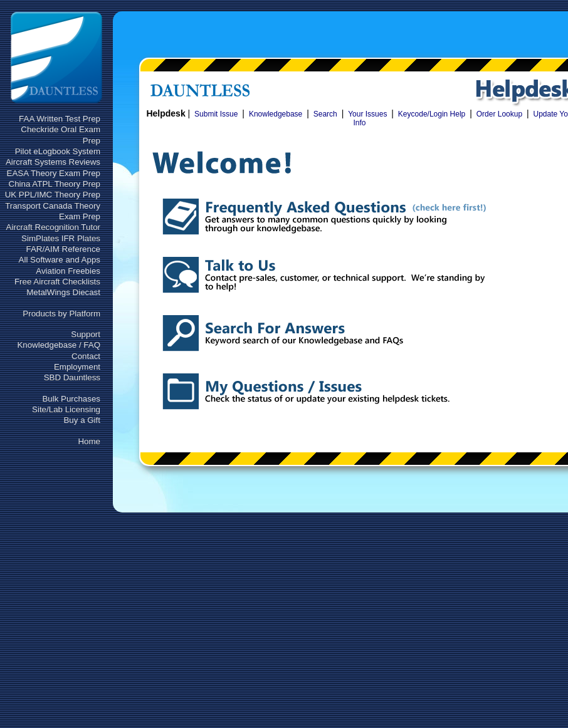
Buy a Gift (82, 420)
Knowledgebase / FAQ (59, 345)
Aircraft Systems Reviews (53, 162)
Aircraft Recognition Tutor (53, 227)
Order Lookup (499, 114)
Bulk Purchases (71, 399)
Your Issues (367, 114)
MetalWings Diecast (63, 292)
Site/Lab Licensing (66, 409)
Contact (86, 356)
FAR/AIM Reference (63, 249)
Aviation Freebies (68, 271)
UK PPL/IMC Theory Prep (53, 195)
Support (86, 334)
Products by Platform (61, 314)
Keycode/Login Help (432, 114)
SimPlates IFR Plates (61, 238)
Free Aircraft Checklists (57, 282)
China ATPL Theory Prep (55, 184)
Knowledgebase (276, 114)
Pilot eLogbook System (58, 151)
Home (89, 441)
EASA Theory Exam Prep (54, 173)
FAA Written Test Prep (60, 119)
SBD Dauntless (72, 377)
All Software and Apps (60, 260)
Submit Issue (216, 114)
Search (325, 114)
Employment (77, 367)
